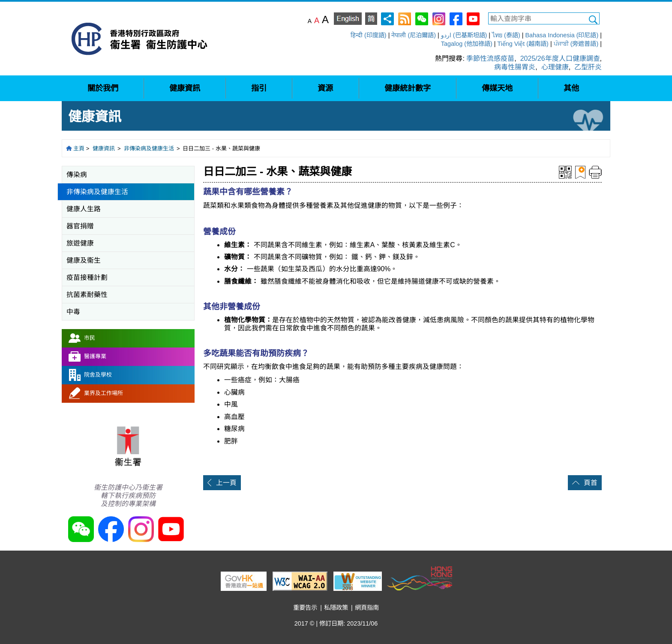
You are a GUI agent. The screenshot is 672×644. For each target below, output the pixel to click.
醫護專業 (95, 356)
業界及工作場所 (103, 393)
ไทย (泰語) (506, 35)
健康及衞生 (84, 260)
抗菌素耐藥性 (87, 295)
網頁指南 (367, 608)
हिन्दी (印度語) (369, 35)
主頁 (79, 148)
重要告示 (305, 608)
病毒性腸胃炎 (515, 67)
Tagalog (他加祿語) (467, 44)
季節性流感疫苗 (490, 58)
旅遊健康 (80, 243)
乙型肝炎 (588, 67)
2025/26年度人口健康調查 (560, 58)
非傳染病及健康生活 (149, 148)
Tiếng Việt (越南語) (523, 44)
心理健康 (555, 67)
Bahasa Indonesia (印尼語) (562, 35)
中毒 (73, 312)
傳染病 (77, 175)
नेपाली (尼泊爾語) (414, 35)
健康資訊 (104, 148)
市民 (90, 338)
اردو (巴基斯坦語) (464, 35)
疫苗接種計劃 (87, 277)
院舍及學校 (98, 375)
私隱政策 (336, 608)
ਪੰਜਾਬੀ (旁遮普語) (576, 44)
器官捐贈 (80, 226)
